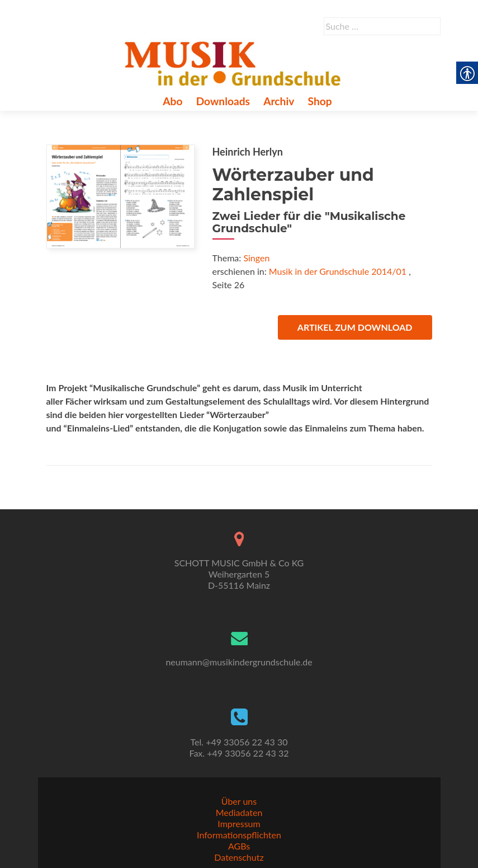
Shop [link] (320, 101)
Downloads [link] (223, 101)
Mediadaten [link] (239, 812)
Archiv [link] (279, 101)
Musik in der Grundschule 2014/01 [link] (338, 271)
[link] (235, 62)
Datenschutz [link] (239, 857)
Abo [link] (172, 101)
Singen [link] (256, 258)
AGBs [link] (239, 846)
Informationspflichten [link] (239, 835)
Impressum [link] (239, 824)
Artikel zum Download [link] (355, 327)
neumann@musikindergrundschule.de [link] (239, 662)
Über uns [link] (239, 801)
